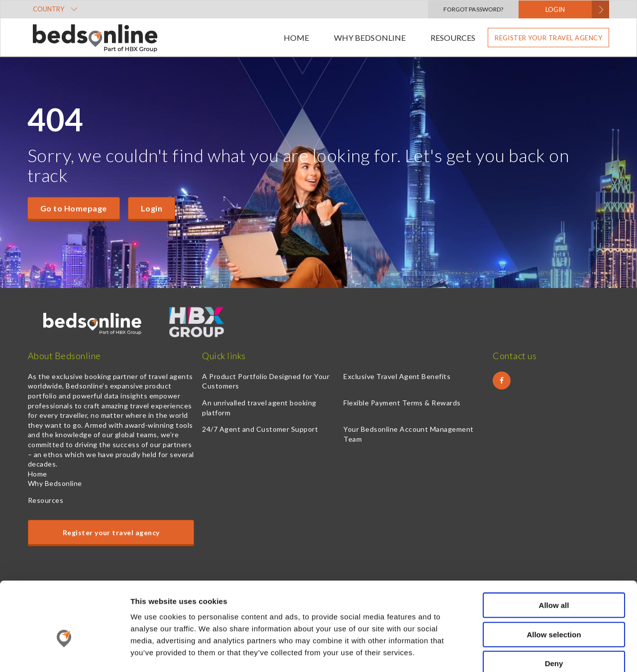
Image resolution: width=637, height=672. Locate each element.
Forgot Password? (473, 9)
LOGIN (555, 9)
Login (152, 208)
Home (296, 38)
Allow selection (554, 580)
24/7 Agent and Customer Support (260, 429)
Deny (554, 609)
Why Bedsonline (370, 38)
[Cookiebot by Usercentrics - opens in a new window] (64, 653)
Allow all (554, 550)
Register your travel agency (548, 38)
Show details (522, 652)
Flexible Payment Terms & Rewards (402, 403)
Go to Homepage (74, 208)
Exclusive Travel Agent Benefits (397, 376)
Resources (453, 38)
